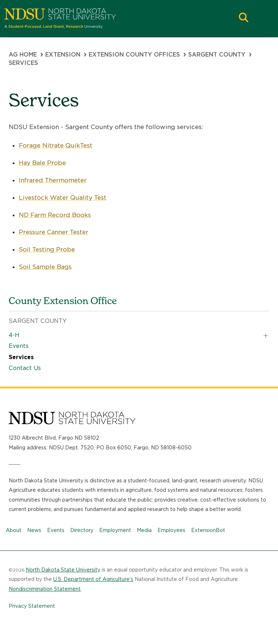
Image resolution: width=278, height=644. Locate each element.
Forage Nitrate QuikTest (56, 145)
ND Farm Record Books (55, 215)
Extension (63, 55)
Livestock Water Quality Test (63, 198)
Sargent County (217, 55)
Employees (171, 530)
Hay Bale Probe (42, 163)
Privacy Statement (32, 606)
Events (19, 346)
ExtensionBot (208, 530)
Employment (115, 530)
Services (21, 357)
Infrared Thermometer (53, 180)
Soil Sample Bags (45, 267)
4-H (14, 335)
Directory (82, 530)
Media (144, 530)
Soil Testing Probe (47, 249)
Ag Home (23, 55)
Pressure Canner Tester (54, 232)
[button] (244, 18)
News (34, 530)
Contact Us (25, 368)
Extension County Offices (134, 55)
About (14, 530)
